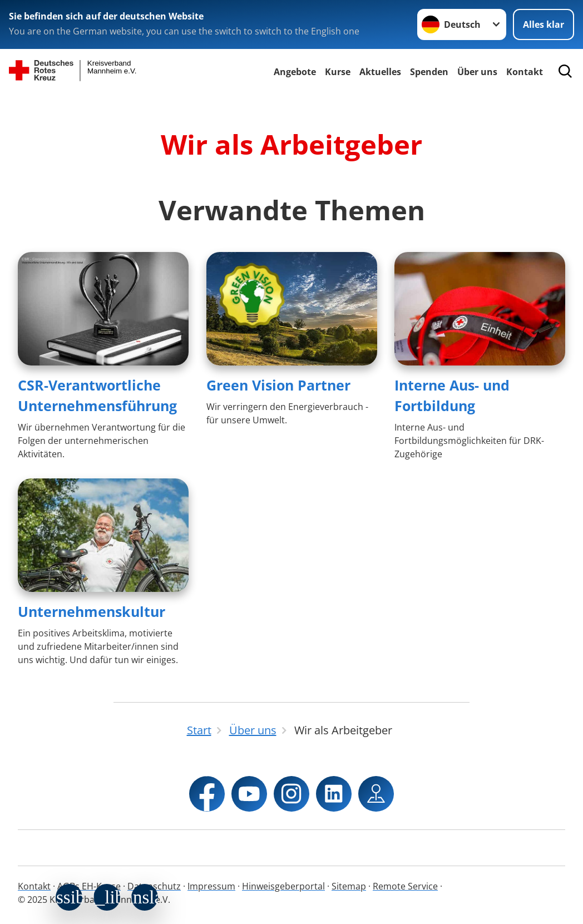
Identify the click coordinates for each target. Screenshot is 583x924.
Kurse (338, 72)
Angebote (295, 72)
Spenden (429, 72)
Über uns (477, 72)
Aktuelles (380, 72)
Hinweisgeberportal (283, 886)
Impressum (211, 886)
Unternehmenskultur (92, 611)
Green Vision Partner (278, 385)
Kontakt (34, 886)
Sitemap (349, 886)
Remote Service (405, 886)
